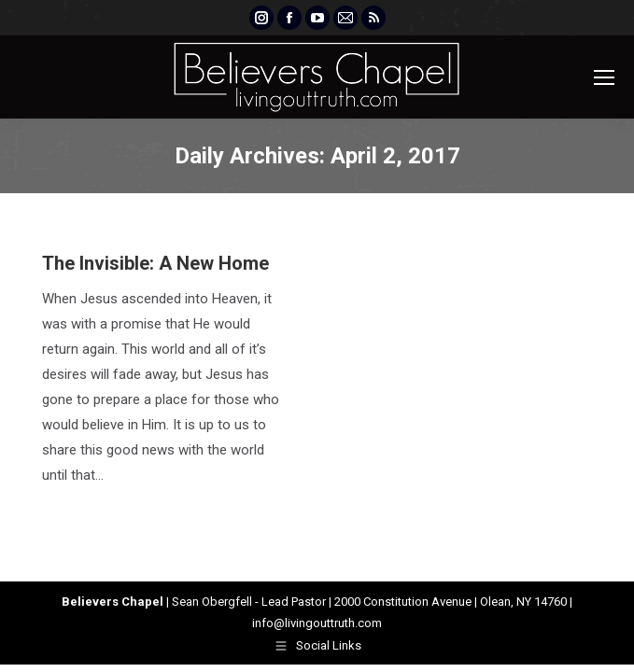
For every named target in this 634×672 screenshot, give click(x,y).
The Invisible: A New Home (155, 263)
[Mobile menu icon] (604, 77)
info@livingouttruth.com (317, 623)
